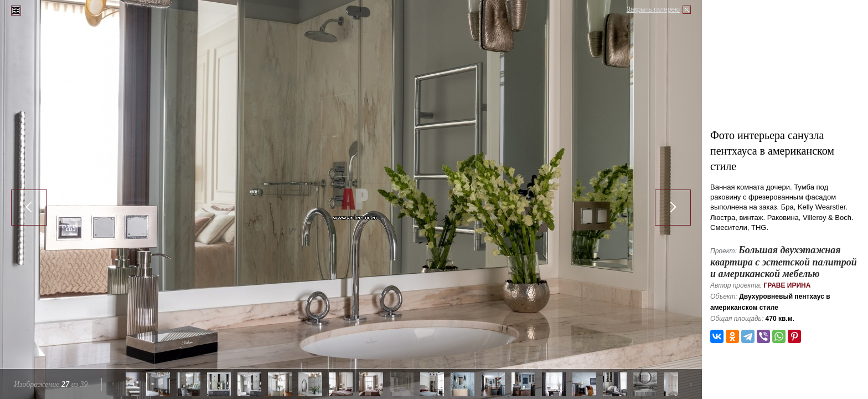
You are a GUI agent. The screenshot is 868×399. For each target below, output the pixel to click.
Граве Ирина (787, 285)
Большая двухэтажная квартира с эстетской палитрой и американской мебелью (784, 262)
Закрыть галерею (653, 9)
